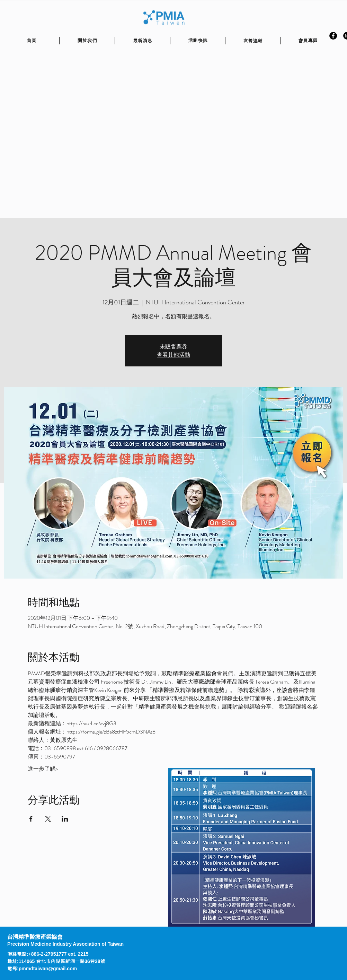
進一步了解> (43, 769)
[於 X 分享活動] (48, 819)
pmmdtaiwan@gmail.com (48, 969)
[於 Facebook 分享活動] (31, 819)
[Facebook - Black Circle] (333, 36)
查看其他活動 (173, 355)
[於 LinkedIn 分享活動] (65, 819)
